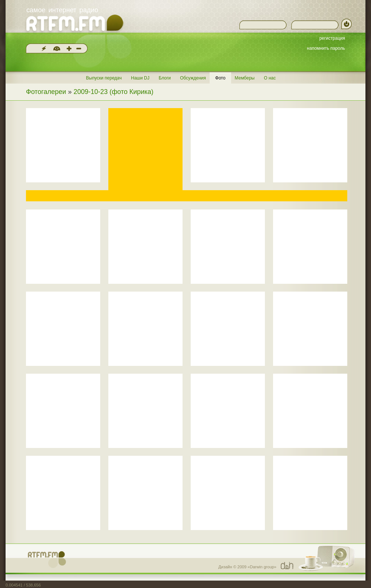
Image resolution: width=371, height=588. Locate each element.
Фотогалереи (46, 92)
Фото (220, 78)
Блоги (165, 78)
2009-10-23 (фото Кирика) (113, 92)
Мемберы (245, 78)
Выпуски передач (104, 78)
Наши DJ (140, 78)
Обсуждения (193, 78)
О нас (270, 78)
